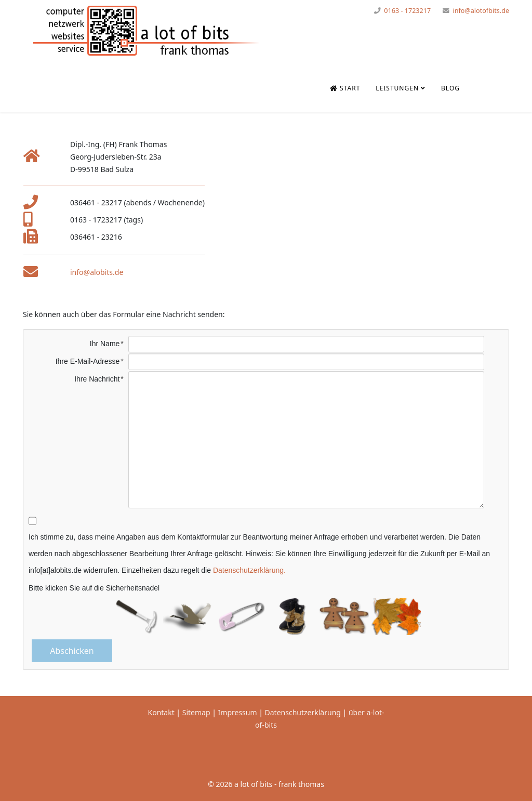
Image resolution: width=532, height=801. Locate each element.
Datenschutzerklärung (304, 712)
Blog (450, 88)
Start (345, 88)
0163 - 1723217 (407, 11)
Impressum (238, 712)
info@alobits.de (97, 272)
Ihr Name (105, 344)
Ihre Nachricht (97, 379)
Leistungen (397, 88)
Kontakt (161, 712)
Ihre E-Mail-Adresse (88, 361)
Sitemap (196, 712)
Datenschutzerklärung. (249, 570)
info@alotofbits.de (481, 11)
